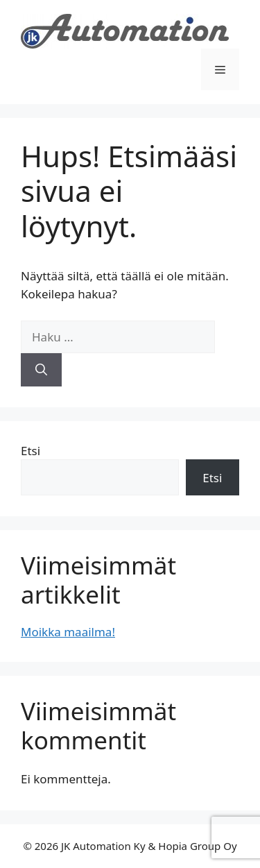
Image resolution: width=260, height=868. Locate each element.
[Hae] (41, 370)
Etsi (31, 451)
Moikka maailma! (68, 632)
